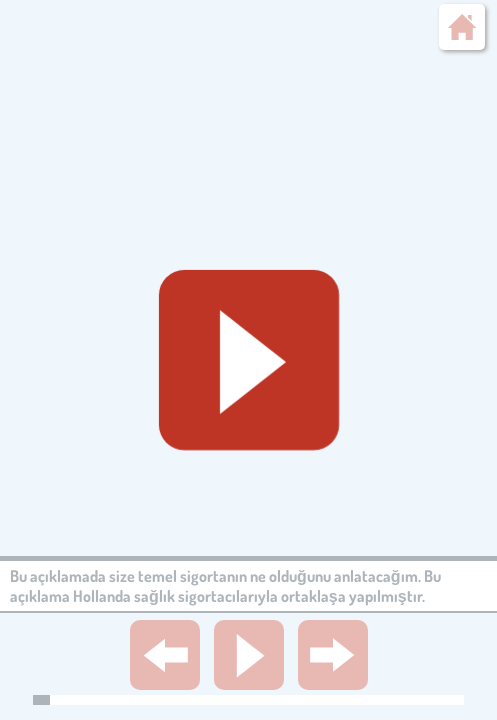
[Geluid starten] (249, 360)
